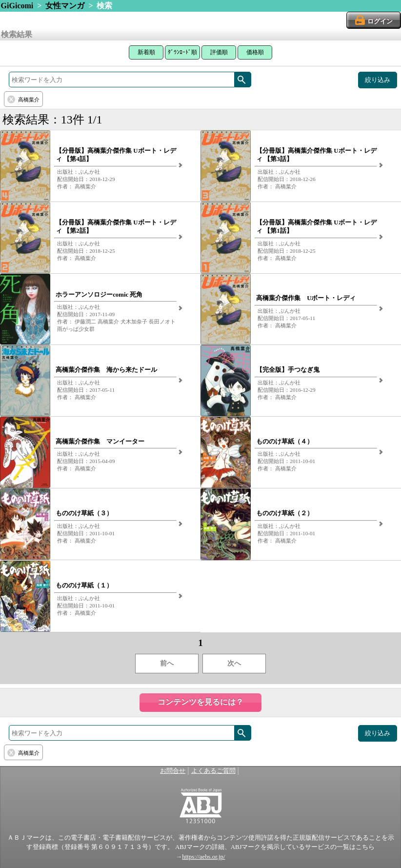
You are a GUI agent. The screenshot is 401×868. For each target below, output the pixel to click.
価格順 (255, 52)
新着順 (146, 52)
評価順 (219, 52)
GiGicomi (17, 6)
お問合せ (173, 771)
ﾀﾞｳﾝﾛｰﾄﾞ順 (182, 52)
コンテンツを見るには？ (200, 702)
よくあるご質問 (213, 771)
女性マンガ (65, 6)
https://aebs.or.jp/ (203, 857)
